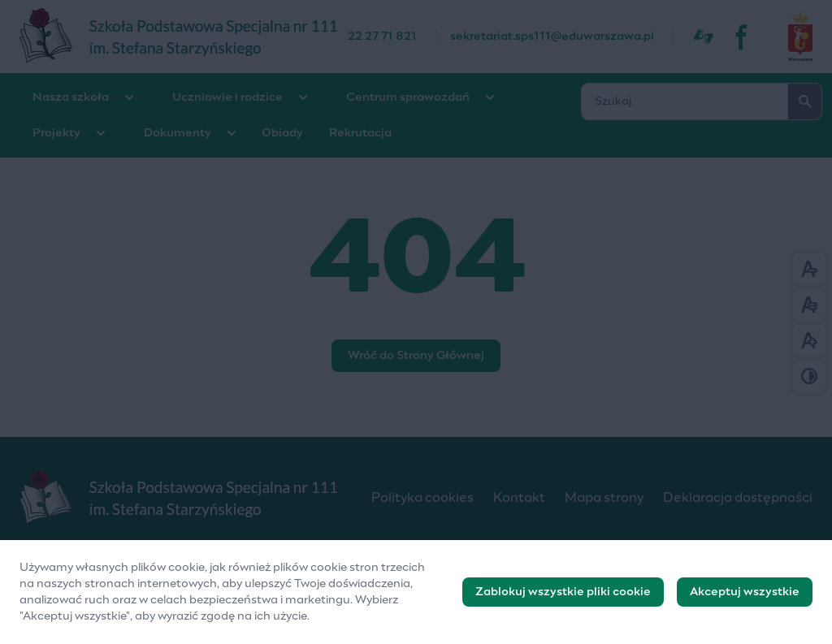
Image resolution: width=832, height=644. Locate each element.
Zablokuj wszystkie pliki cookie (563, 593)
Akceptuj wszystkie (745, 593)
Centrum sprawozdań (408, 97)
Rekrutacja (360, 133)
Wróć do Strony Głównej (416, 356)
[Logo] (182, 498)
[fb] (743, 37)
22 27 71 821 (382, 37)
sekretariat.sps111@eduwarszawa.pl (552, 37)
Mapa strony (604, 498)
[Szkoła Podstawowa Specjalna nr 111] (184, 37)
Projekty (56, 133)
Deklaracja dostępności (738, 498)
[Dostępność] (704, 37)
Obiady (282, 133)
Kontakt (519, 498)
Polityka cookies (422, 498)
